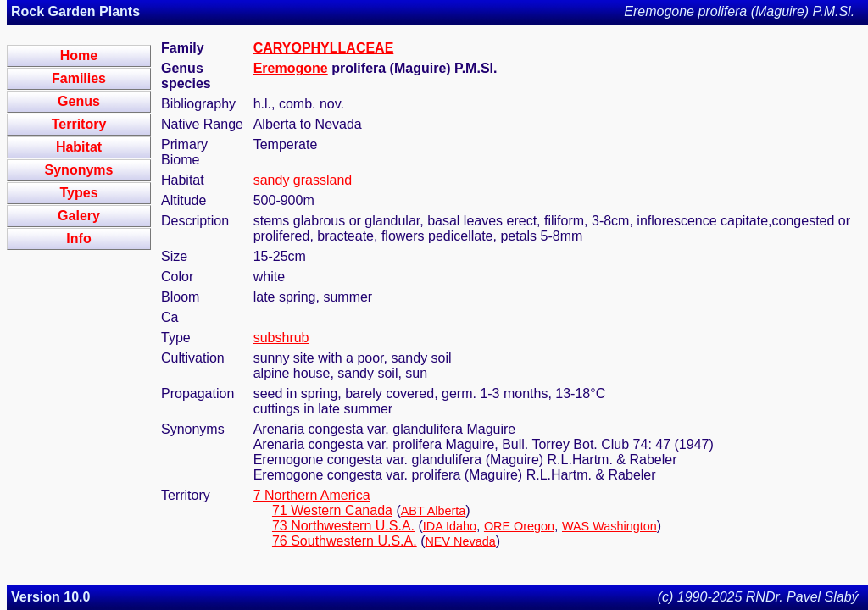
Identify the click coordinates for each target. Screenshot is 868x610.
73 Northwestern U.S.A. (343, 526)
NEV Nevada (460, 541)
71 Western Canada (332, 510)
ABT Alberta (434, 511)
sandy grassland (303, 180)
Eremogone (291, 68)
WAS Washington (609, 526)
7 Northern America (312, 495)
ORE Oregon (519, 526)
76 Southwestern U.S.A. (345, 541)
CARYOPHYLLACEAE (324, 48)
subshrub (281, 338)
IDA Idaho (450, 526)
